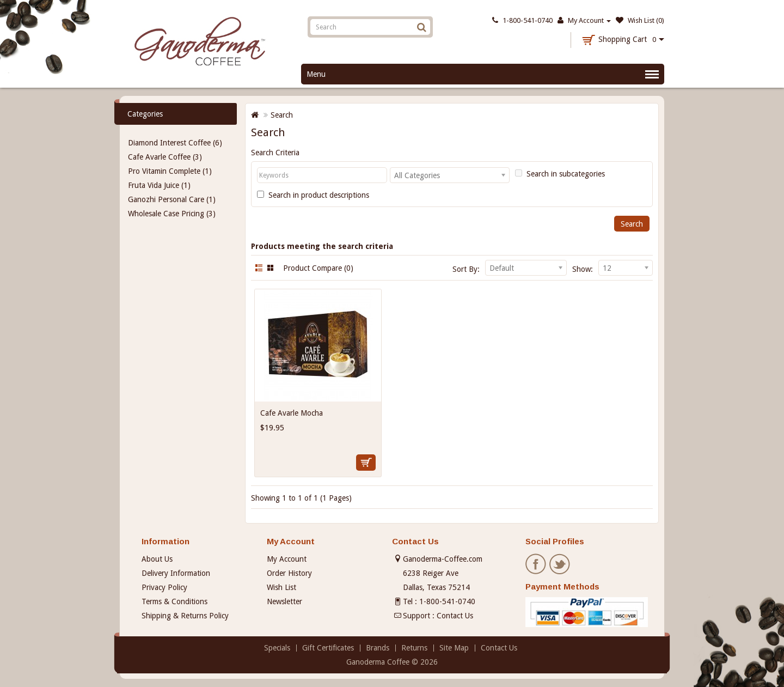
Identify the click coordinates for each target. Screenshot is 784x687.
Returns (414, 648)
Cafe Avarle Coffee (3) (165, 157)
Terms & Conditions (174, 601)
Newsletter (284, 601)
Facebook (536, 564)
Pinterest (584, 564)
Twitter (560, 564)
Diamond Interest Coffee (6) (175, 143)
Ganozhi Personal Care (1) (172, 199)
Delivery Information (176, 573)
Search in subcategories (560, 174)
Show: (583, 269)
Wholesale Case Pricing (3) (172, 214)
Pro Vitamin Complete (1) (170, 171)
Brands (378, 648)
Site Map (454, 648)
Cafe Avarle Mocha (292, 413)
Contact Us (455, 616)
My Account (287, 559)
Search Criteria (275, 153)
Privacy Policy (164, 587)
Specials (277, 648)
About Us (157, 559)
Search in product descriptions (313, 195)
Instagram (608, 564)
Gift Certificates (328, 648)
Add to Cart (366, 463)
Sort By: (466, 269)
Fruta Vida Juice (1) (159, 185)
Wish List (281, 587)
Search (282, 115)
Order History (289, 573)
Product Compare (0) (318, 268)
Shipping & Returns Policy (185, 616)
